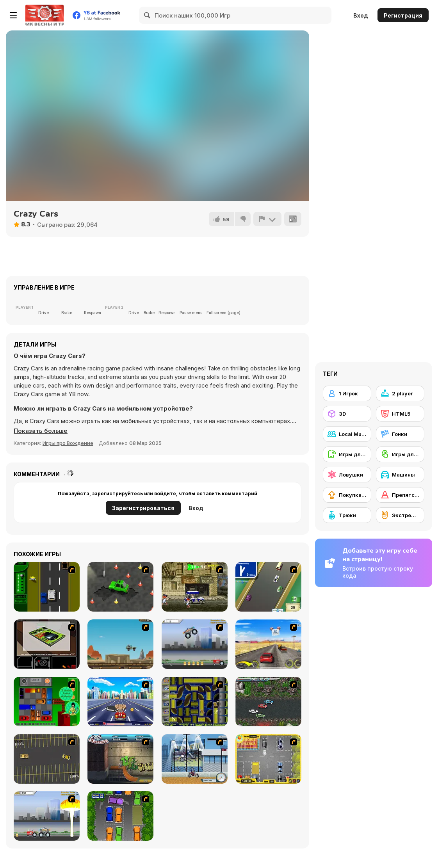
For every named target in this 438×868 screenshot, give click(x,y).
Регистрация (403, 15)
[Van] (268, 587)
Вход (361, 15)
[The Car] (47, 644)
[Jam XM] (268, 702)
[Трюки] (347, 515)
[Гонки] (400, 434)
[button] (41, 431)
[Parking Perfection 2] (120, 816)
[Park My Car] (268, 759)
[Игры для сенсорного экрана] (400, 454)
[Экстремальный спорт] (400, 515)
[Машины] (400, 475)
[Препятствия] (400, 495)
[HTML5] (400, 414)
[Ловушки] (347, 475)
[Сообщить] (267, 219)
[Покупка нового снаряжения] (347, 495)
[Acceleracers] (195, 702)
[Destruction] (47, 816)
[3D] (347, 414)
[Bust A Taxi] (47, 587)
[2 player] (400, 393)
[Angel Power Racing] (120, 702)
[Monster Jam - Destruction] (195, 644)
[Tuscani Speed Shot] (268, 644)
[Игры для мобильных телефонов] (347, 454)
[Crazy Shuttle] (195, 587)
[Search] (148, 15)
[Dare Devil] (195, 759)
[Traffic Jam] (47, 702)
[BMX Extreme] (120, 759)
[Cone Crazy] (120, 587)
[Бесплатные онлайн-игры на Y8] (45, 15)
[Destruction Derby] (47, 759)
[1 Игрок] (347, 393)
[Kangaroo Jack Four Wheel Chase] (120, 644)
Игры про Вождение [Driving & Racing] (68, 443)
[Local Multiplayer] (347, 434)
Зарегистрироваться (143, 508)
